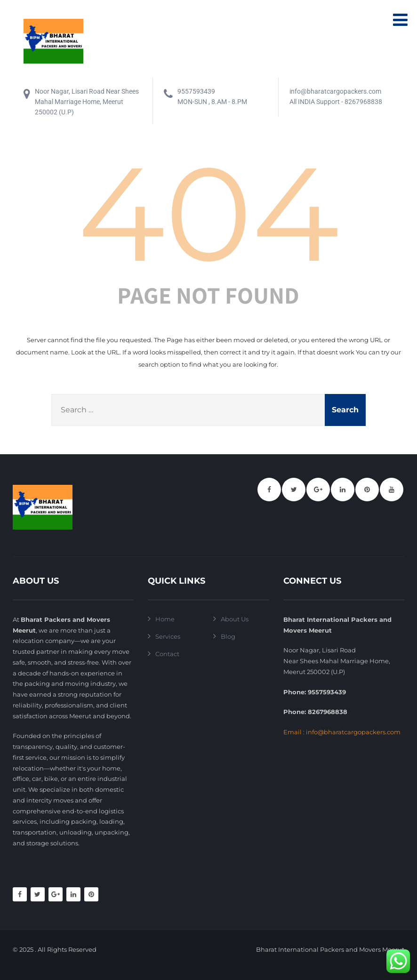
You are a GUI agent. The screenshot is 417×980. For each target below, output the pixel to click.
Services (168, 636)
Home (165, 619)
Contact (167, 654)
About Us (235, 619)
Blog (228, 636)
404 (208, 213)
